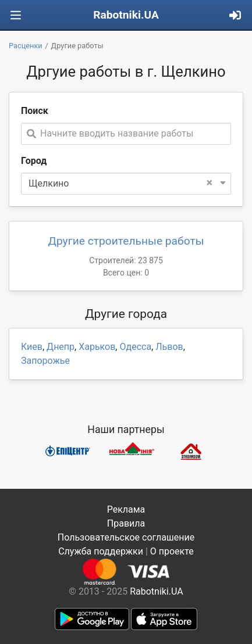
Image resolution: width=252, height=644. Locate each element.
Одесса (135, 347)
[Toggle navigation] (16, 15)
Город (34, 161)
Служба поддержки (101, 551)
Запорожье (45, 361)
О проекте (172, 551)
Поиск (35, 111)
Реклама (126, 509)
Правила (126, 523)
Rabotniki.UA (126, 15)
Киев (32, 347)
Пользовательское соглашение (126, 537)
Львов (169, 347)
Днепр (61, 347)
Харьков (97, 347)
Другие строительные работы (126, 241)
